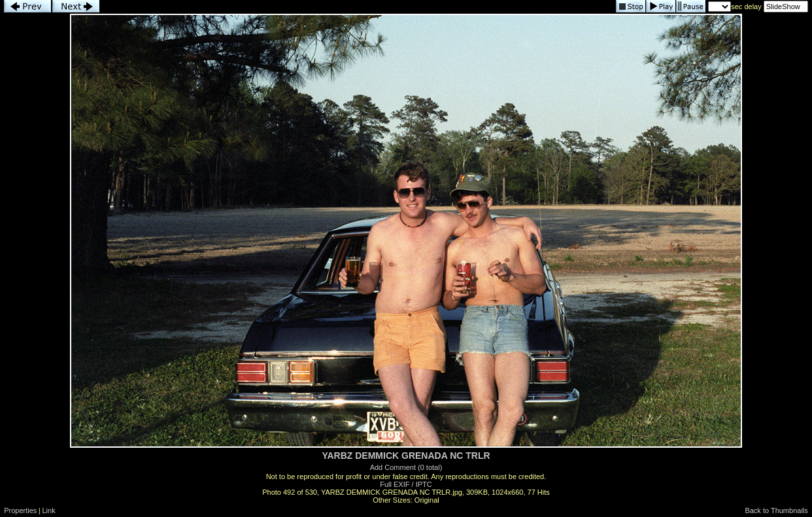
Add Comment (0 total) (406, 467)
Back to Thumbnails (776, 510)
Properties (20, 510)
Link (49, 510)
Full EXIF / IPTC (406, 484)
